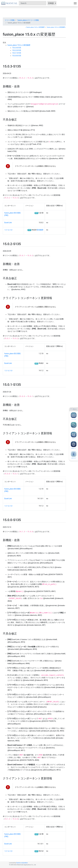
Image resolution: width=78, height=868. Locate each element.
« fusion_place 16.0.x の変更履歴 (35, 27)
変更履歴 (40, 230)
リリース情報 (10, 20)
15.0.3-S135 (17, 48)
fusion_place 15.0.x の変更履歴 (19, 45)
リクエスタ (8, 230)
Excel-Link (8, 223)
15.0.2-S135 (17, 50)
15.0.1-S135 (17, 53)
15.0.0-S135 (17, 56)
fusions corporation (22, 863)
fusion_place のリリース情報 (28, 20)
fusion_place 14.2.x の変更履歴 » (56, 27)
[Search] (33, 3)
